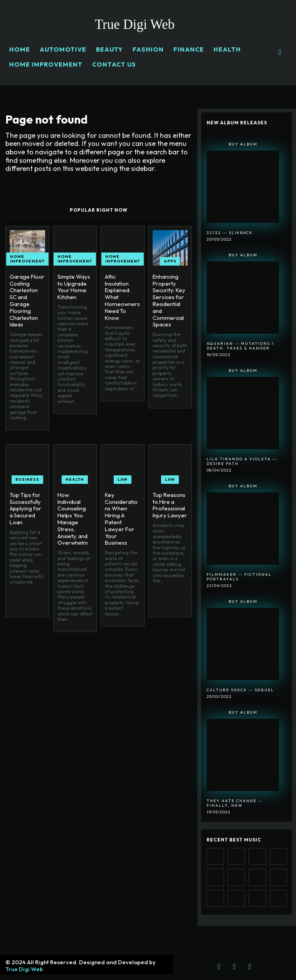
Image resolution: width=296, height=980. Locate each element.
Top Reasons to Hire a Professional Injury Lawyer (169, 501)
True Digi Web (24, 969)
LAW (123, 476)
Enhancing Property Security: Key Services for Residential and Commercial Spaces (168, 299)
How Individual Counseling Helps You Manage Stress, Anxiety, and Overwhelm (75, 511)
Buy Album (243, 144)
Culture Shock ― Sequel (240, 690)
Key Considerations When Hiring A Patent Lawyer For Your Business (122, 511)
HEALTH (75, 476)
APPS (170, 261)
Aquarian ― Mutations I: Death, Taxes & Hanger (241, 346)
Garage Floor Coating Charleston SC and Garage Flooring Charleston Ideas (26, 299)
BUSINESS (27, 476)
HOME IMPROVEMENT (27, 259)
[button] (280, 52)
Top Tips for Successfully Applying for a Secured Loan (27, 501)
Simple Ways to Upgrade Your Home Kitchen (73, 286)
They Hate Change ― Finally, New (235, 803)
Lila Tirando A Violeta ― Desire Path (242, 461)
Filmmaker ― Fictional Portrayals (239, 577)
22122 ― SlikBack (230, 233)
